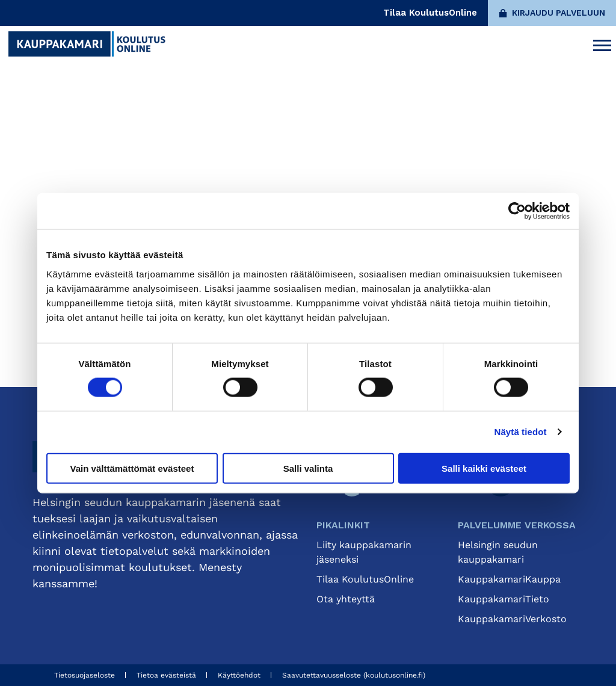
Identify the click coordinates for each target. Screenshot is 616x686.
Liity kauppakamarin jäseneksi (364, 552)
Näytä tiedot (521, 432)
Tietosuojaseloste (85, 675)
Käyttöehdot (239, 675)
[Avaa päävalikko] (602, 44)
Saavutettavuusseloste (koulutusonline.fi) (354, 675)
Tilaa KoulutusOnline (430, 13)
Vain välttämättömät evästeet (132, 468)
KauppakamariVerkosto (512, 619)
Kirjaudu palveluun (552, 13)
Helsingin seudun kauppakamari (498, 552)
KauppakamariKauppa (509, 579)
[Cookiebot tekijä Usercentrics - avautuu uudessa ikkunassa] (517, 211)
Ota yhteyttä (346, 599)
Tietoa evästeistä (166, 675)
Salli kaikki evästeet (484, 468)
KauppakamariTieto (504, 599)
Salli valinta (308, 468)
